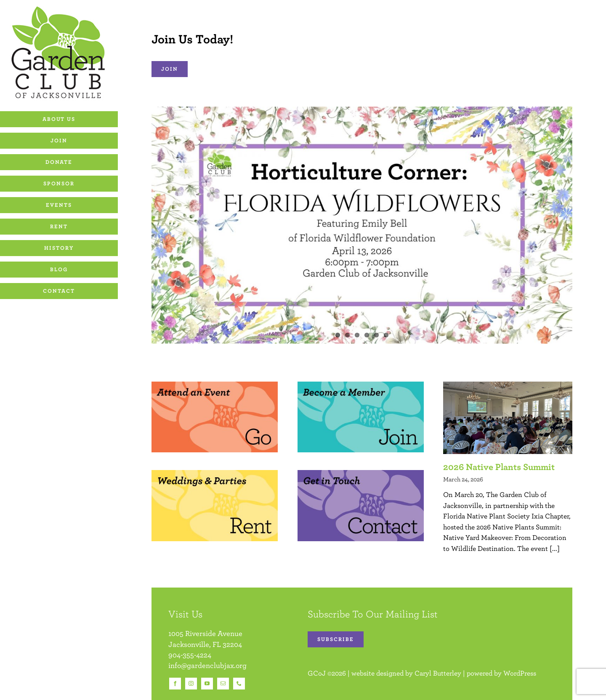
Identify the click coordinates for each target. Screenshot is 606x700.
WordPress (520, 673)
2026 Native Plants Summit (499, 467)
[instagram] (191, 684)
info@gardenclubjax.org (207, 665)
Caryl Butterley (438, 673)
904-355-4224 (190, 655)
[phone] (239, 684)
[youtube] (207, 684)
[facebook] (175, 684)
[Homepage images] (215, 385)
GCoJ (317, 673)
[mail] (223, 684)
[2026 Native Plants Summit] (508, 418)
